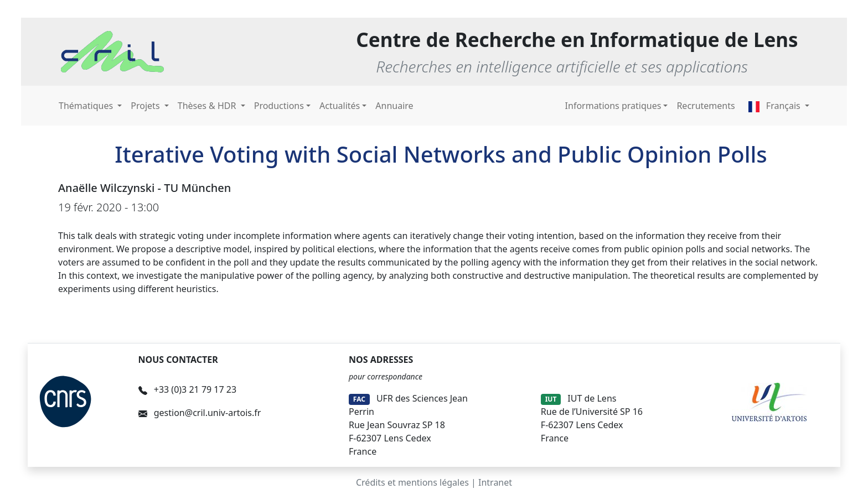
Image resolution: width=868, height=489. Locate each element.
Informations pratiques (613, 106)
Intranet (495, 482)
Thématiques (87, 106)
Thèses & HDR (208, 106)
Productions (279, 106)
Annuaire (394, 106)
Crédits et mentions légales (412, 482)
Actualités (340, 106)
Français (776, 106)
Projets (146, 106)
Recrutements (706, 106)
